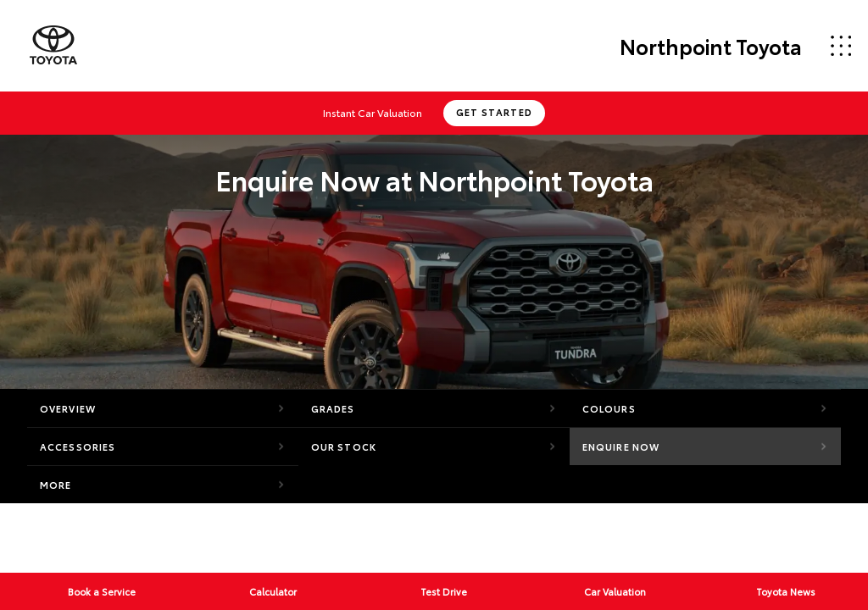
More (56, 485)
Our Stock (344, 446)
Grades (333, 408)
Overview (68, 408)
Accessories (78, 446)
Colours (609, 408)
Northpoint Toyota (711, 46)
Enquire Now (621, 446)
